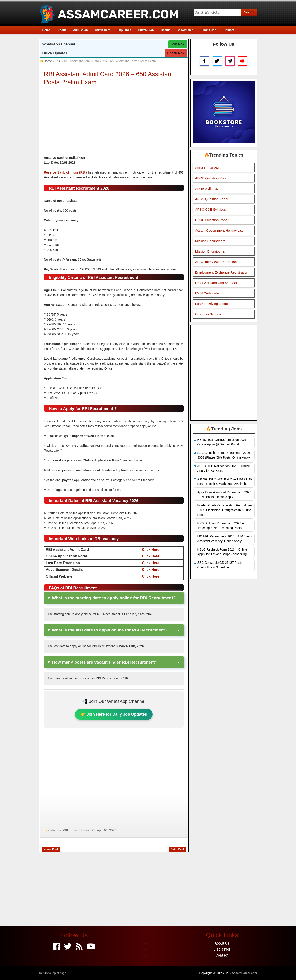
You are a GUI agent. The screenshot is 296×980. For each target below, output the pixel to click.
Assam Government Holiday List (219, 230)
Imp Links (124, 30)
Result (165, 30)
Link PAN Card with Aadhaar (216, 283)
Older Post (177, 849)
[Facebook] (56, 947)
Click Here (151, 550)
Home (46, 30)
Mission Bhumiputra (210, 251)
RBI (58, 61)
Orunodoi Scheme (209, 314)
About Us (222, 943)
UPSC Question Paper (212, 220)
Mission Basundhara (210, 241)
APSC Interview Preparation (216, 262)
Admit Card (103, 30)
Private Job (146, 30)
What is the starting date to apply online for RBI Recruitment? (114, 598)
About (62, 30)
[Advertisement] (114, 122)
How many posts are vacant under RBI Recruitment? (105, 662)
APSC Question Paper (212, 199)
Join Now (178, 44)
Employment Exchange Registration (222, 272)
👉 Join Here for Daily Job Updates (114, 714)
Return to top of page (53, 973)
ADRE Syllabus (207, 189)
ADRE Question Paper (212, 178)
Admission (80, 30)
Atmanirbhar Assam (210, 168)
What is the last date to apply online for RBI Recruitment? (110, 630)
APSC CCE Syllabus (211, 209)
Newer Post (51, 849)
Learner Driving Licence (213, 304)
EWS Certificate (207, 293)
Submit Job (208, 30)
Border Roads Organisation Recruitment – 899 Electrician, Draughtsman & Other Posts (225, 510)
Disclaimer (222, 949)
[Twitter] (68, 947)
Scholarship (185, 30)
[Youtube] (91, 947)
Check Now (176, 53)
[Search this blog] (217, 13)
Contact (229, 30)
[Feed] (79, 947)
